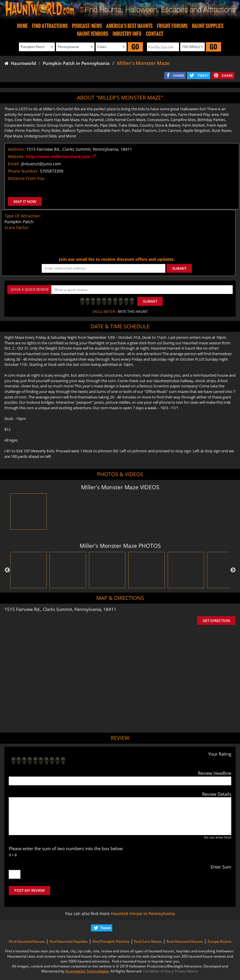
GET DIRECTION (216, 621)
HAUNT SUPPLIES (208, 26)
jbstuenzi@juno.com (41, 164)
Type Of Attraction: (23, 216)
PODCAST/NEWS (87, 26)
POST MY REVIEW (29, 890)
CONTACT (155, 34)
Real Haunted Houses (185, 941)
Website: (16, 156)
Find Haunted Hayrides (69, 941)
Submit (150, 301)
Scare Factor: (17, 227)
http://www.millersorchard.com (61, 156)
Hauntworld (20, 63)
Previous (7, 570)
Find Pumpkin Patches (111, 941)
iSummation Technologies (87, 971)
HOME (22, 26)
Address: (16, 149)
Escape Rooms (220, 941)
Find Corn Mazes (148, 941)
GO (135, 47)
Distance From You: (27, 178)
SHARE (179, 76)
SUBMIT (179, 268)
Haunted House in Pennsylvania (143, 913)
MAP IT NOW (25, 201)
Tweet (106, 928)
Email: (14, 164)
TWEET (203, 76)
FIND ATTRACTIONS (50, 26)
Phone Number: (23, 171)
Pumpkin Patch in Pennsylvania (76, 63)
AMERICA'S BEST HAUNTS (129, 26)
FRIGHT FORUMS (172, 26)
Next (233, 570)
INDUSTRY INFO (127, 34)
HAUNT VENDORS (93, 34)
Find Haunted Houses (27, 941)
